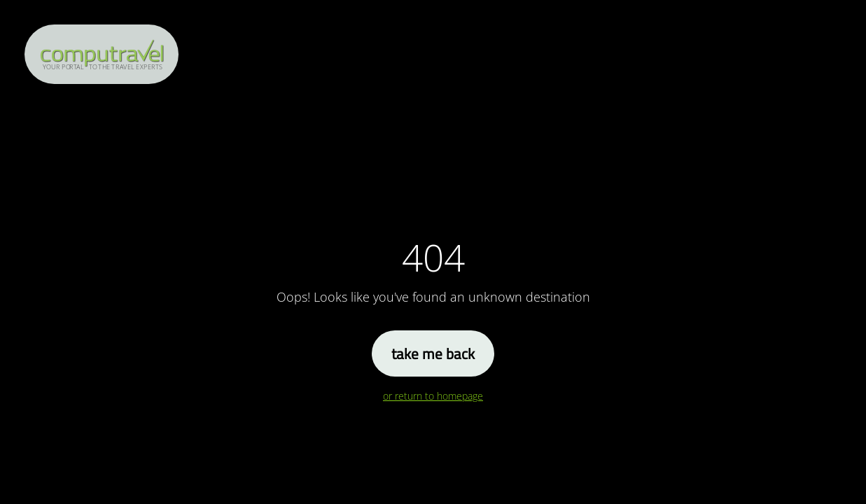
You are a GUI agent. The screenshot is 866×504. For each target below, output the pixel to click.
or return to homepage (433, 396)
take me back (433, 353)
